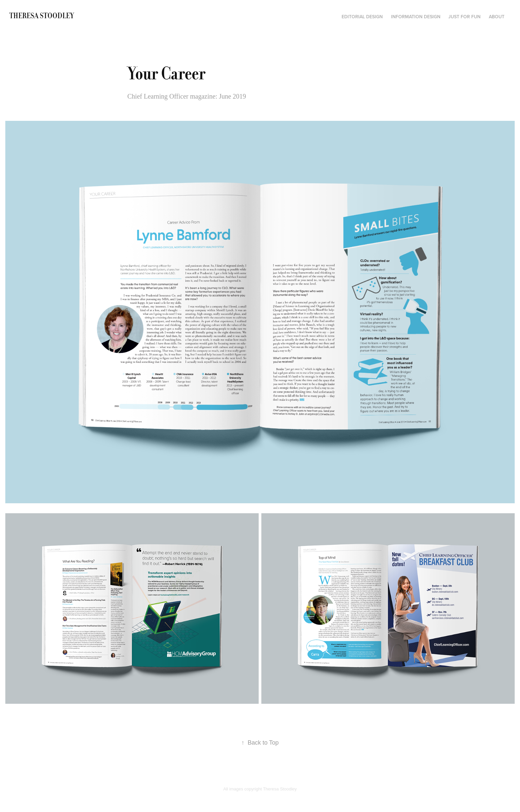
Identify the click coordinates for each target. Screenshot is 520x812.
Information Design (416, 17)
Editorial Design (362, 17)
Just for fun (464, 17)
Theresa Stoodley (42, 16)
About (497, 17)
